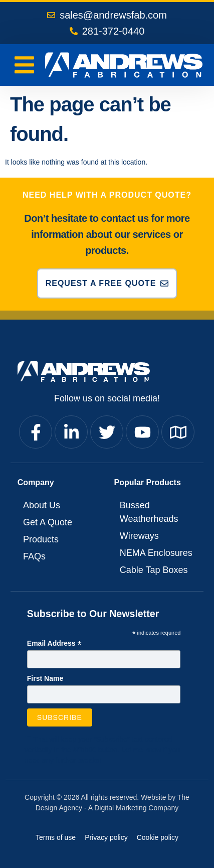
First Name (45, 678)
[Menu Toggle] (24, 65)
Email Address (54, 644)
